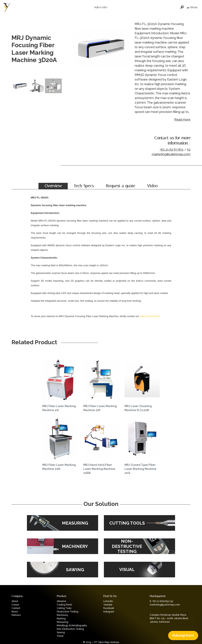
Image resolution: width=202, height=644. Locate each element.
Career (15, 605)
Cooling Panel (64, 605)
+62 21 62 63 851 (172, 150)
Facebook (109, 608)
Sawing (61, 632)
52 (189, 150)
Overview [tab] (53, 186)
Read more (182, 120)
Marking (61, 619)
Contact (16, 608)
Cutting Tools (64, 608)
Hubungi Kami (183, 635)
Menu (192, 7)
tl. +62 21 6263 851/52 (161, 601)
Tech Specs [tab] (84, 186)
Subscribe (101, 7)
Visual (60, 636)
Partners (16, 615)
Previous (77, 49)
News (15, 612)
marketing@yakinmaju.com (171, 154)
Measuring (63, 622)
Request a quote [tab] (120, 186)
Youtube (108, 605)
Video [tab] (152, 186)
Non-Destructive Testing (70, 629)
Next (125, 49)
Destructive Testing (68, 612)
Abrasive (61, 601)
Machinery (63, 615)
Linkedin (108, 601)
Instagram (109, 612)
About (15, 601)
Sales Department (150, 316)
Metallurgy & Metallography (72, 626)
